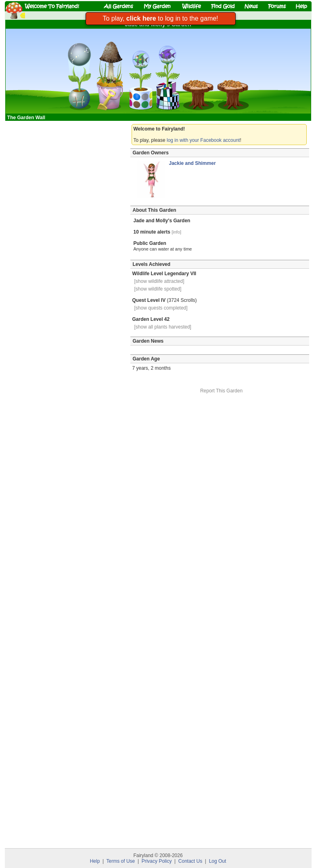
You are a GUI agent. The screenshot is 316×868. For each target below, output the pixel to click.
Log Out (218, 861)
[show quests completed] (161, 308)
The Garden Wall (27, 118)
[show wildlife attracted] (159, 281)
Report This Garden (221, 391)
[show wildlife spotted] (158, 289)
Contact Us (190, 861)
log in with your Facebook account (203, 140)
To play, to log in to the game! (160, 18)
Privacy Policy (157, 861)
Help (95, 861)
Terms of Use (121, 861)
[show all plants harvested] (163, 327)
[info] (176, 232)
